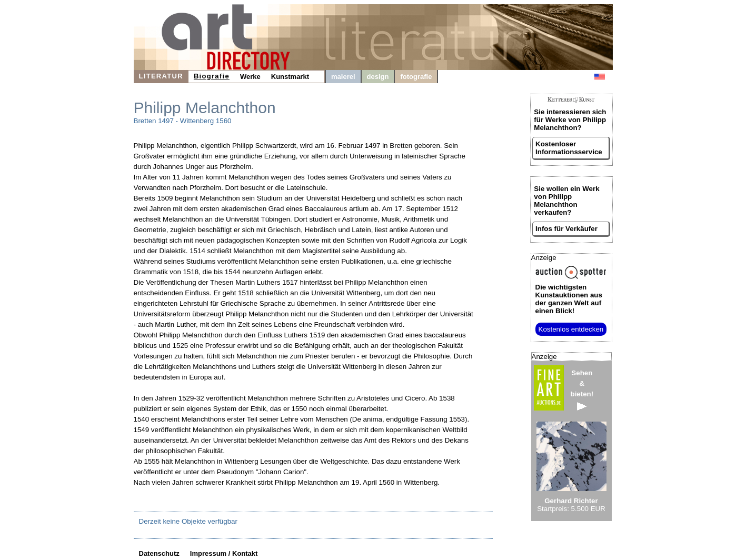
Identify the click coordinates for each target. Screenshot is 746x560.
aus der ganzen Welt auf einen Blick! (569, 299)
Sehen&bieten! (582, 390)
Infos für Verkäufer (566, 229)
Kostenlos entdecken (571, 329)
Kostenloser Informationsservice (569, 148)
